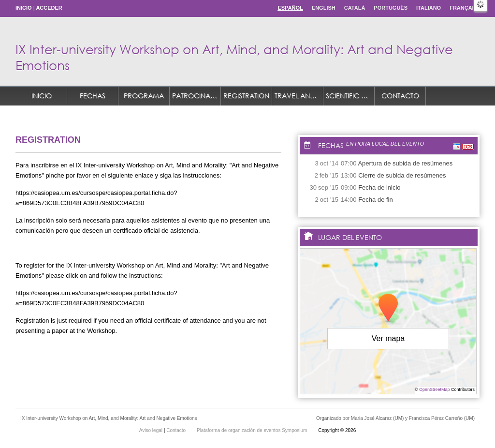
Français (463, 8)
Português (391, 8)
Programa (144, 96)
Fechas (93, 96)
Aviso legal (152, 430)
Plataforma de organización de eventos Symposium (253, 430)
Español (290, 8)
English (324, 8)
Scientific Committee (350, 96)
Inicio (24, 8)
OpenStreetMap (435, 389)
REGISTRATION (246, 96)
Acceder (49, 8)
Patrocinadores (197, 96)
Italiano (429, 8)
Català (355, 8)
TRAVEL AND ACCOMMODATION (299, 96)
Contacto (400, 96)
